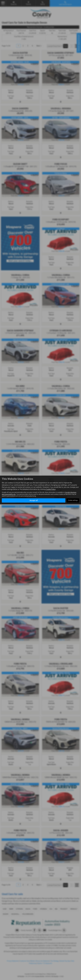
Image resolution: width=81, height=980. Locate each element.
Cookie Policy (51, 489)
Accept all (34, 500)
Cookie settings (73, 500)
